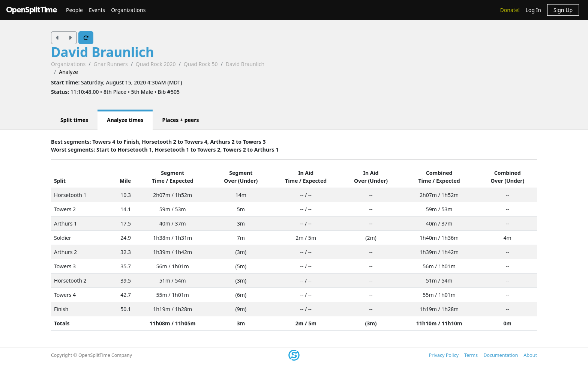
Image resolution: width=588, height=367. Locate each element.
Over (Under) (241, 181)
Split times (74, 120)
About (530, 355)
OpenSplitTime (31, 10)
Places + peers (180, 120)
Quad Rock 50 (201, 64)
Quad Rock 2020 (156, 64)
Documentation (501, 355)
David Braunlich (103, 52)
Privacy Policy (443, 355)
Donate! (510, 10)
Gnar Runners (110, 64)
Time (158, 181)
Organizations (128, 10)
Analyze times (125, 120)
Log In (533, 10)
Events (97, 10)
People (74, 10)
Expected (181, 181)
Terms (471, 355)
